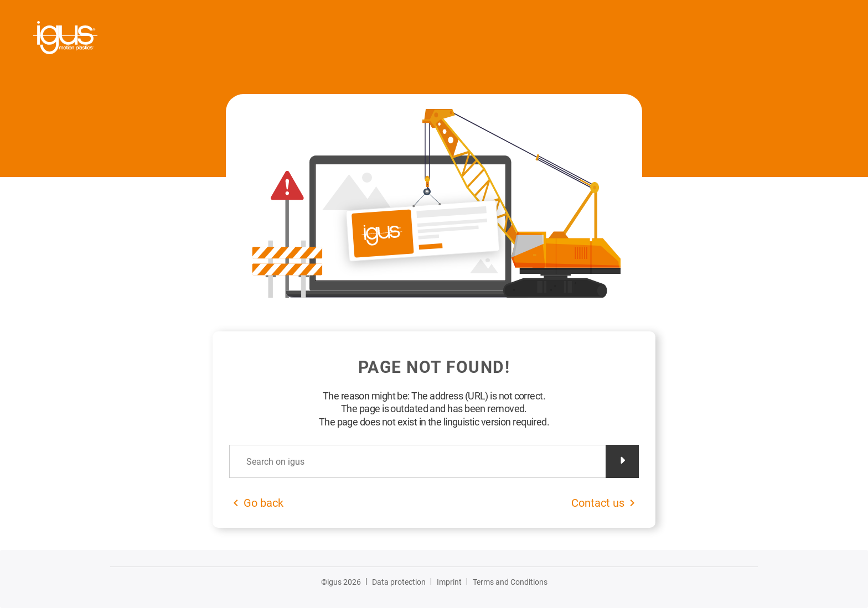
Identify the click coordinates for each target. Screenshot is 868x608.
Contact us (598, 503)
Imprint (449, 582)
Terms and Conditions (510, 582)
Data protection (399, 582)
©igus (341, 582)
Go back (263, 503)
